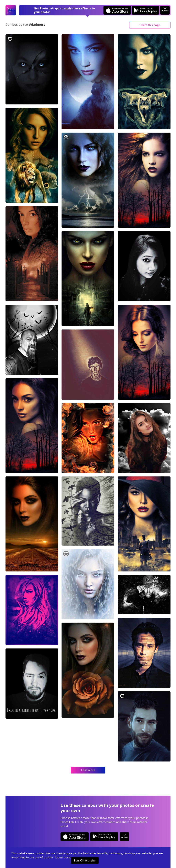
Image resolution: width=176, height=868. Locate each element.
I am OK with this (85, 860)
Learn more (63, 857)
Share (150, 25)
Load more (88, 770)
